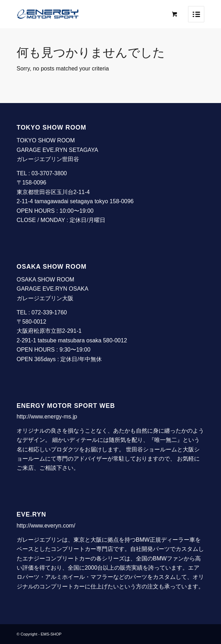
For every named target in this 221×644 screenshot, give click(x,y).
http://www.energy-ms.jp (47, 417)
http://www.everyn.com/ (46, 526)
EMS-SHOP (51, 634)
